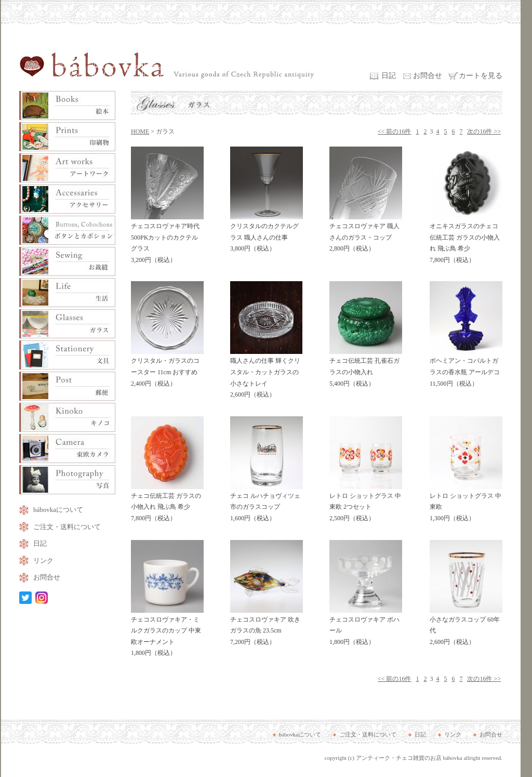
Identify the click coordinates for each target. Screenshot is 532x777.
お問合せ (428, 76)
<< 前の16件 (395, 131)
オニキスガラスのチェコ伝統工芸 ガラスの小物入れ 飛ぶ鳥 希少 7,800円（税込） (466, 239)
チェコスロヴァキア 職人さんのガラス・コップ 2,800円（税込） (366, 234)
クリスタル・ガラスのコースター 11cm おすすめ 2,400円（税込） (167, 368)
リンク (43, 561)
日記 (389, 76)
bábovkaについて (58, 510)
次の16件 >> (484, 131)
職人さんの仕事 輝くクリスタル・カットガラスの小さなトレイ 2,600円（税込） (267, 374)
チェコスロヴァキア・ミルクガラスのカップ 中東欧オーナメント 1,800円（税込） (167, 633)
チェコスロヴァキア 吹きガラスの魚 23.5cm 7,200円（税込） (267, 627)
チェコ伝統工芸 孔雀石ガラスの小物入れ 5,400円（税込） (366, 368)
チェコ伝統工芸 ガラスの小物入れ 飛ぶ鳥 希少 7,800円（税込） (167, 503)
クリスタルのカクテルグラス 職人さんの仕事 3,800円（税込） (267, 234)
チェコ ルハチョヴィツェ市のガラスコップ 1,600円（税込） (267, 503)
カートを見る (481, 76)
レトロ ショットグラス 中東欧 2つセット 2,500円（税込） (366, 503)
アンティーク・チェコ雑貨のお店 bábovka (409, 758)
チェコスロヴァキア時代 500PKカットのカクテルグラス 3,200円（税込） (167, 239)
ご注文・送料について (67, 527)
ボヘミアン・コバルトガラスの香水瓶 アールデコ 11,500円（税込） (466, 368)
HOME (140, 131)
